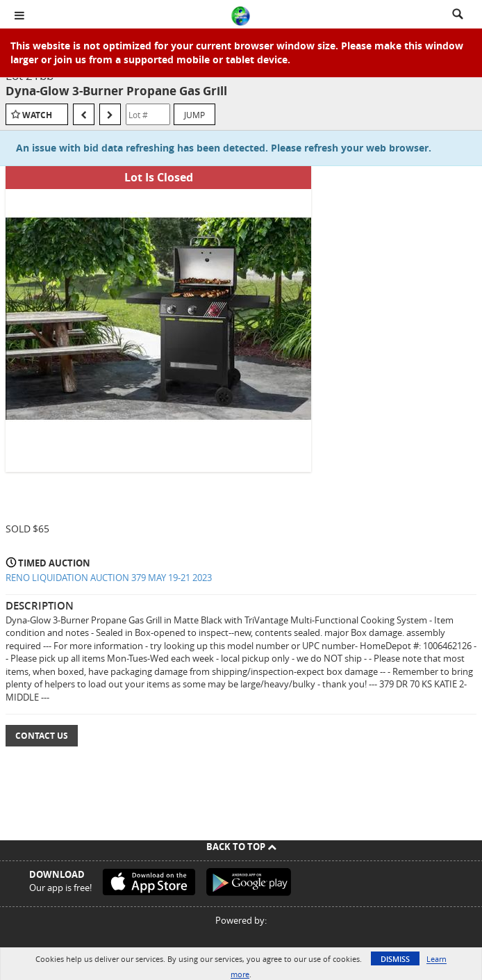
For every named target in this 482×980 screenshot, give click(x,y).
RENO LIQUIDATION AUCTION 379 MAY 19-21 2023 (109, 578)
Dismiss (395, 959)
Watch (37, 115)
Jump (194, 115)
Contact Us (42, 736)
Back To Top (241, 847)
